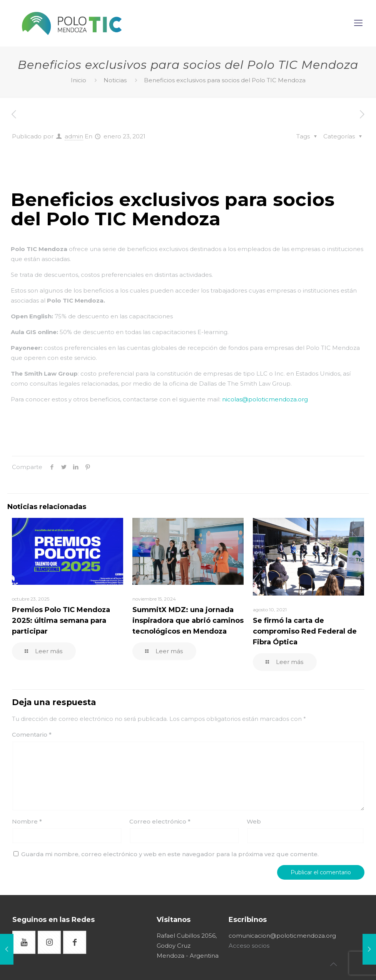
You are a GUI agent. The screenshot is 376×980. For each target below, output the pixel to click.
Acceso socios (249, 946)
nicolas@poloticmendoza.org (265, 399)
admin (74, 136)
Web (254, 821)
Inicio (79, 80)
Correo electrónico (160, 821)
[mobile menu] (359, 23)
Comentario (32, 735)
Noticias (115, 80)
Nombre (27, 821)
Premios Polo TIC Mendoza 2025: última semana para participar (61, 621)
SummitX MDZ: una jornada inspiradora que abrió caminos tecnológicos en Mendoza (188, 621)
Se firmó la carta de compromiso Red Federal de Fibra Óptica (305, 631)
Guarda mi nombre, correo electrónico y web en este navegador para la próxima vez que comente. (170, 854)
